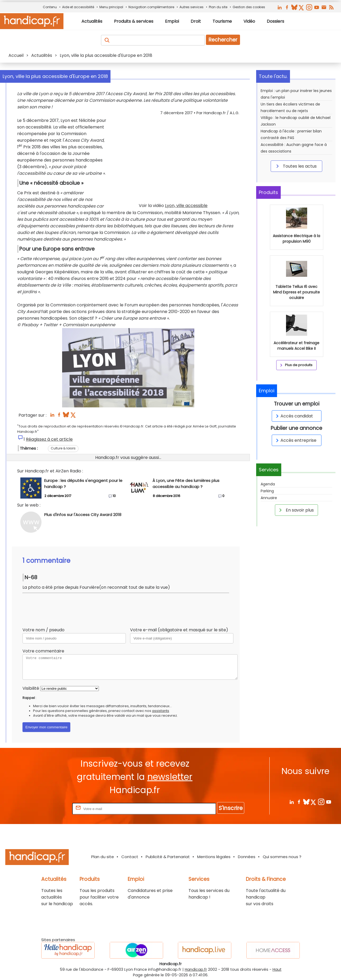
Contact (130, 857)
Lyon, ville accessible (186, 206)
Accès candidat (294, 416)
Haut (277, 969)
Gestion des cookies (249, 7)
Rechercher (223, 40)
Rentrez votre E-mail (50, 809)
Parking (267, 491)
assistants (161, 711)
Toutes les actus (296, 166)
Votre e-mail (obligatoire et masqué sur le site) (179, 630)
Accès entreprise (295, 440)
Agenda (268, 484)
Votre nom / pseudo (43, 630)
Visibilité (31, 688)
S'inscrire (231, 808)
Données (247, 857)
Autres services (192, 7)
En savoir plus (296, 510)
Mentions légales (214, 857)
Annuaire (269, 498)
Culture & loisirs (63, 448)
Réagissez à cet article (49, 439)
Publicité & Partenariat (168, 857)
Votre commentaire (43, 651)
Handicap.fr (196, 969)
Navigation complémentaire (151, 7)
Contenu (50, 7)
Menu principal (111, 7)
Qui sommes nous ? (282, 857)
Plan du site (218, 7)
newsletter (170, 777)
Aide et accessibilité (78, 7)
